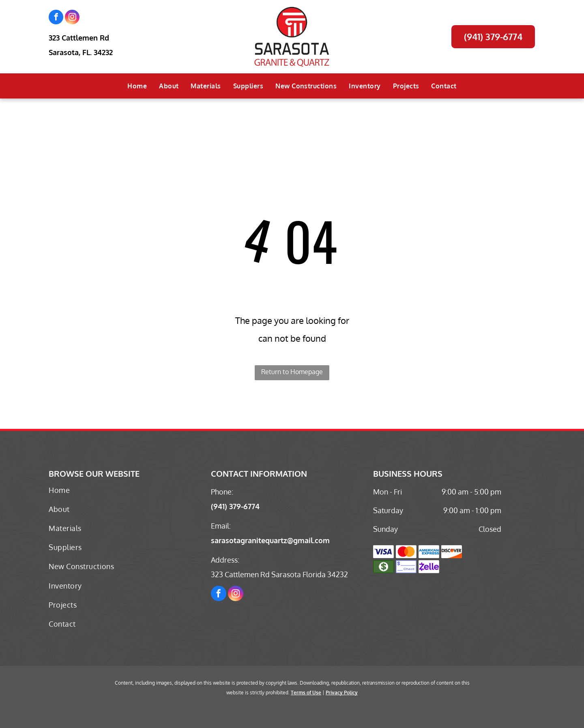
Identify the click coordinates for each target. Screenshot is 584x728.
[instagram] (72, 18)
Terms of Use (306, 693)
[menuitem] (137, 86)
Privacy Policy (342, 693)
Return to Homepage (292, 372)
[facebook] (56, 18)
